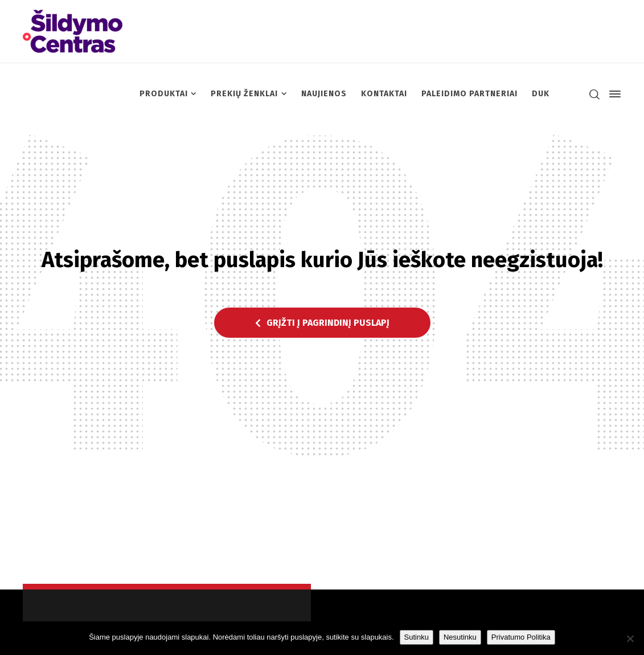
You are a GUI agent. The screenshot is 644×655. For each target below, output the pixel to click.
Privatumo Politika (521, 637)
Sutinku (417, 637)
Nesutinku (460, 637)
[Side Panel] (613, 94)
